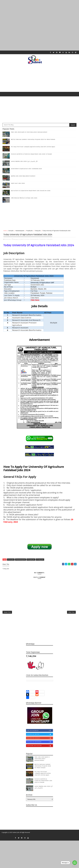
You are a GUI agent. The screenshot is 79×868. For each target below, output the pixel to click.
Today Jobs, (49, 239)
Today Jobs (38, 231)
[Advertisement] (39, 13)
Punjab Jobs (30, 231)
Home (5, 231)
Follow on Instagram (40, 744)
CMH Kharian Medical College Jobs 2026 (24, 198)
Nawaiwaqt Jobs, (35, 239)
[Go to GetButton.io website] (75, 866)
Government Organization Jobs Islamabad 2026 (27, 169)
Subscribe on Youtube (40, 747)
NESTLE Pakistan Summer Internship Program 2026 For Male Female (33, 139)
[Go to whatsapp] (75, 863)
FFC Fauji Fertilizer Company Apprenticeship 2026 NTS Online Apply (33, 147)
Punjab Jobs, (43, 239)
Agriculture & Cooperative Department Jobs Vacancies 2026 (31, 191)
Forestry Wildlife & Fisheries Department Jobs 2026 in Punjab (31, 154)
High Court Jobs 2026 (18, 183)
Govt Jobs (11, 231)
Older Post (71, 613)
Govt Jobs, (27, 239)
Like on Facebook (40, 732)
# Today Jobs (40, 559)
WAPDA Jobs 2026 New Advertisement (23, 176)
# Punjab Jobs (31, 559)
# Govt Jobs (11, 559)
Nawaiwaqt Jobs (20, 231)
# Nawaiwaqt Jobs (21, 559)
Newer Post (7, 613)
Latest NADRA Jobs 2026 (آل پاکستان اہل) (24, 161)
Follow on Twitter (40, 736)
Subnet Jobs (16, 834)
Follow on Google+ (40, 740)
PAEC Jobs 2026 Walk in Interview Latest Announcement (29, 132)
